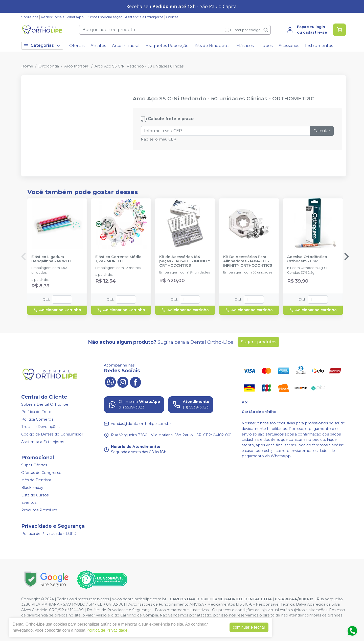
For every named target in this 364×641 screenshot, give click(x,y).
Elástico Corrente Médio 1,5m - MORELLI (118, 259)
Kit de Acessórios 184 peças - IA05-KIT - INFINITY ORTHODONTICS (185, 261)
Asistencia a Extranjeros (144, 17)
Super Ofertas (34, 465)
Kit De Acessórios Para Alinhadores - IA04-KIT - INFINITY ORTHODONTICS (248, 261)
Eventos (29, 502)
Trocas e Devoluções (40, 427)
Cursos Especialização (105, 17)
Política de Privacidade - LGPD (49, 534)
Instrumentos (319, 46)
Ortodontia (49, 66)
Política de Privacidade (107, 630)
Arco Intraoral (126, 46)
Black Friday (32, 488)
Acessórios (289, 46)
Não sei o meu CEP (158, 139)
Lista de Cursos (35, 495)
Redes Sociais (52, 17)
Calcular (322, 131)
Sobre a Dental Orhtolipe (45, 404)
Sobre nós (30, 17)
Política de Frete (36, 412)
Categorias (42, 46)
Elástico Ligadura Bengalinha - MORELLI (52, 259)
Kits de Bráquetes (212, 46)
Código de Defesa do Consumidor (52, 434)
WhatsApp (75, 17)
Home (27, 66)
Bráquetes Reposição (167, 46)
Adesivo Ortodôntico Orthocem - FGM (307, 259)
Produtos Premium (39, 510)
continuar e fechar (249, 627)
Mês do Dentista (36, 480)
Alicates (98, 46)
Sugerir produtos (258, 342)
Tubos (266, 46)
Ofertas (172, 17)
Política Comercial (38, 419)
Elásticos (245, 46)
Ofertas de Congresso (41, 473)
